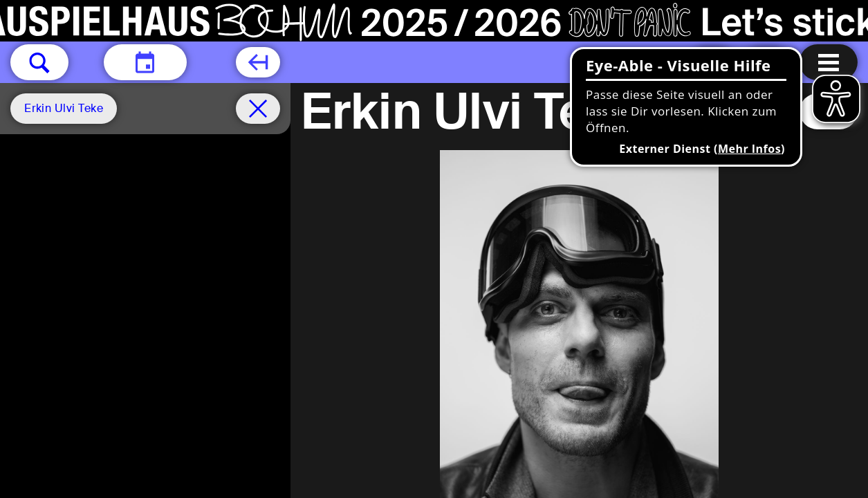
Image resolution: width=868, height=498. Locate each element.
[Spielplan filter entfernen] (258, 109)
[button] (39, 62)
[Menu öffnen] (829, 62)
